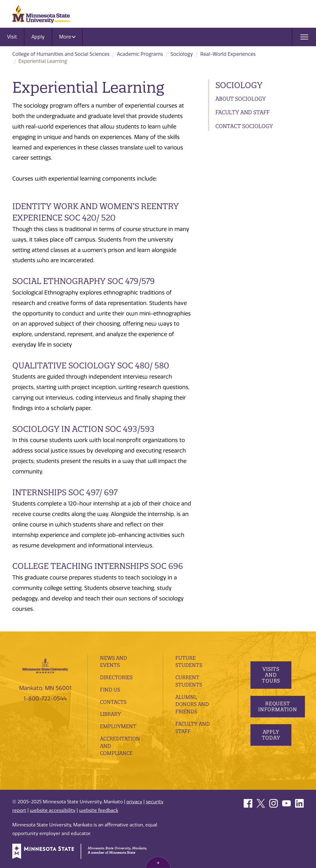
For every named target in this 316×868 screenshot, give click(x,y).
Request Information (278, 706)
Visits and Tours (271, 675)
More (67, 37)
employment (118, 726)
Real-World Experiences (228, 54)
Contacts (113, 702)
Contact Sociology (244, 126)
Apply (38, 37)
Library (110, 714)
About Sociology (241, 99)
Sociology (182, 54)
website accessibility (53, 810)
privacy (134, 802)
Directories (116, 677)
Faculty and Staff (242, 112)
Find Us (110, 690)
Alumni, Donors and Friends (192, 704)
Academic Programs (140, 54)
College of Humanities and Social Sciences (61, 54)
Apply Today (271, 735)
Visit (12, 37)
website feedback (99, 810)
